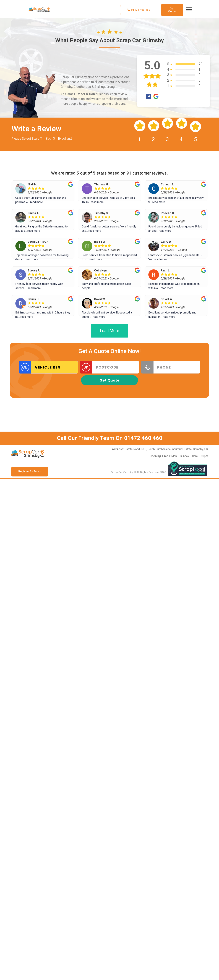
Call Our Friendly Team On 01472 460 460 (110, 438)
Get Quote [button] (109, 380)
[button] (139, 10)
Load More (109, 331)
